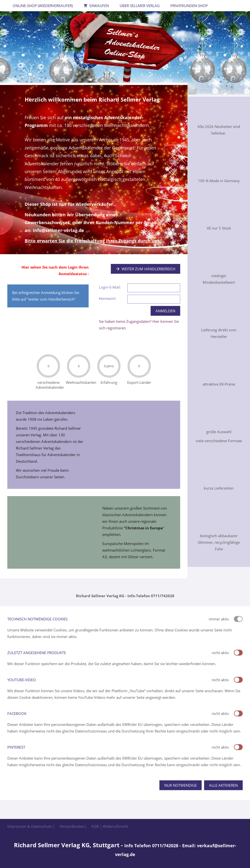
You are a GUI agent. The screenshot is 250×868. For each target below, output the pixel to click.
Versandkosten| (73, 826)
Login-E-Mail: (110, 287)
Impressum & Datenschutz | (31, 826)
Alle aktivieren (223, 785)
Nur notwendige (181, 785)
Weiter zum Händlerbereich (146, 269)
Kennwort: (108, 298)
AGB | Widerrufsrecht (110, 826)
